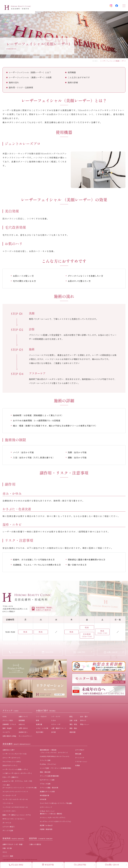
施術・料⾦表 (7, 729)
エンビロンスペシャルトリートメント (15, 792)
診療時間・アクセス (9, 725)
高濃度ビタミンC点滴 (47, 792)
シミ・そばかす (41, 717)
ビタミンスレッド (46, 808)
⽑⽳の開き (40, 733)
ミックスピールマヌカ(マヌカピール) (15, 808)
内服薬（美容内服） (47, 830)
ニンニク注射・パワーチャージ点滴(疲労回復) (56, 769)
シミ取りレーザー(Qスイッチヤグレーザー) (17, 774)
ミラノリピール (8, 804)
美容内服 (72, 733)
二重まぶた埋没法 (35, 845)
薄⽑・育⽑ (73, 725)
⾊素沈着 (39, 725)
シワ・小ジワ (56, 717)
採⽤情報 (22, 721)
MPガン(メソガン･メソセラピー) (13, 820)
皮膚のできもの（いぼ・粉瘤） (13, 845)
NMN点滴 (43, 800)
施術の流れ (14, 82)
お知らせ (22, 725)
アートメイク (80, 759)
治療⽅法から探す (9, 751)
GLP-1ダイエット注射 (47, 781)
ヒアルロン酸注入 (9, 828)
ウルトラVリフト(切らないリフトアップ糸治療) (56, 804)
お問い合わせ (23, 729)
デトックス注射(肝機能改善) (49, 777)
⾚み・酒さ (84, 717)
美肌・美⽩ (73, 729)
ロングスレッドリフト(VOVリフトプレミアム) (55, 822)
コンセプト (6, 733)
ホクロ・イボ (56, 725)
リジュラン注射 (45, 761)
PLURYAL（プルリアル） (48, 765)
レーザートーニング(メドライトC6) (14, 755)
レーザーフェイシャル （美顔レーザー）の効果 (30, 77)
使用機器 (72, 72)
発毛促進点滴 (44, 796)
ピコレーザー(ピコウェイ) (11, 759)
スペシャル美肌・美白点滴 (49, 789)
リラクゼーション (81, 763)
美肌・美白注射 (45, 773)
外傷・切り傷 (7, 849)
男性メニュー (85, 725)
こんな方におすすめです (79, 77)
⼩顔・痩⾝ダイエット (59, 729)
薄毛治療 (78, 755)
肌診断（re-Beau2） (47, 826)
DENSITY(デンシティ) (10, 766)
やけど (5, 853)
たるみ (53, 721)
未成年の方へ (23, 733)
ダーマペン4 (7, 824)
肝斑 (38, 721)
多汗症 (53, 733)
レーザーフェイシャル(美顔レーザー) (15, 770)
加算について (23, 717)
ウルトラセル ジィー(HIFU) (12, 763)
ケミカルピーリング (9, 796)
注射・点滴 (73, 721)
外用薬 (77, 766)
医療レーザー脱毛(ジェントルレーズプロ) (17, 816)
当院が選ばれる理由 (9, 737)
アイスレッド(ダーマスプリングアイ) (52, 818)
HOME (95, 61)
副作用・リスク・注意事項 (21, 87)
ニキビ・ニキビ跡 (42, 729)
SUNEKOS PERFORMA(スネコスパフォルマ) (54, 757)
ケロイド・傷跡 (8, 857)
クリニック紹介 (8, 721)
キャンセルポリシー (25, 737)
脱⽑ (71, 717)
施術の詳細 (73, 82)
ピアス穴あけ (80, 751)
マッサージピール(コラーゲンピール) (15, 800)
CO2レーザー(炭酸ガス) (10, 778)
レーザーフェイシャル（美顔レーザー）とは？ (30, 72)
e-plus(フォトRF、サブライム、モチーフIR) (17, 782)
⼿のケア (83, 721)
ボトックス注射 (8, 831)
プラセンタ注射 (45, 785)
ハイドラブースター (9, 812)
